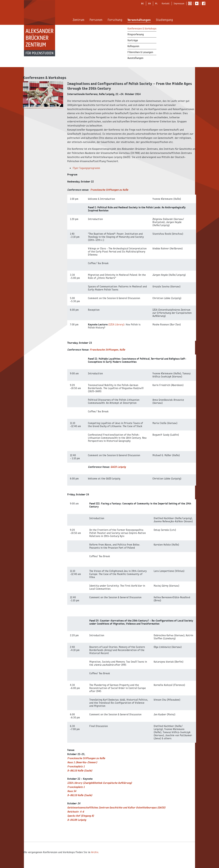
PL (156, 3)
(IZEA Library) (116, 324)
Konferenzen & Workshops (142, 28)
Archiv (95, 852)
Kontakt (166, 3)
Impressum (179, 3)
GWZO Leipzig (118, 467)
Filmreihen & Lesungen (140, 52)
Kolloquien (133, 46)
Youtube (198, 4)
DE (142, 3)
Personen (96, 20)
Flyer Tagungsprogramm (86, 168)
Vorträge (133, 40)
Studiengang (164, 20)
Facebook (204, 4)
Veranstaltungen (139, 20)
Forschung (115, 20)
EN (149, 3)
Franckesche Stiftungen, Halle (107, 350)
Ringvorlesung (136, 34)
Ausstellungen (135, 58)
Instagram (191, 4)
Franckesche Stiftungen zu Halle (109, 190)
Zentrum (79, 20)
